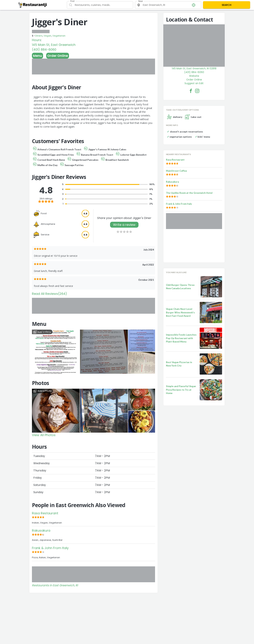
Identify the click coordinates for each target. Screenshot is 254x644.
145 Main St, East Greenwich (54, 45)
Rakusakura (41, 530)
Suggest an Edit (194, 83)
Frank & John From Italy (50, 548)
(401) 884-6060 (44, 49)
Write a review (124, 225)
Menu (37, 56)
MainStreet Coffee (176, 171)
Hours (37, 40)
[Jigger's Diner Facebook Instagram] (197, 91)
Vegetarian (59, 36)
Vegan (47, 36)
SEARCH (227, 5)
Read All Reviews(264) (49, 294)
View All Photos (44, 435)
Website (194, 76)
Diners (39, 36)
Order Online (58, 56)
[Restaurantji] (33, 5)
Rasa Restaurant (45, 513)
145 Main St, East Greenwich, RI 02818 (194, 68)
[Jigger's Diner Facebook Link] (191, 91)
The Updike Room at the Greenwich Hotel (189, 193)
